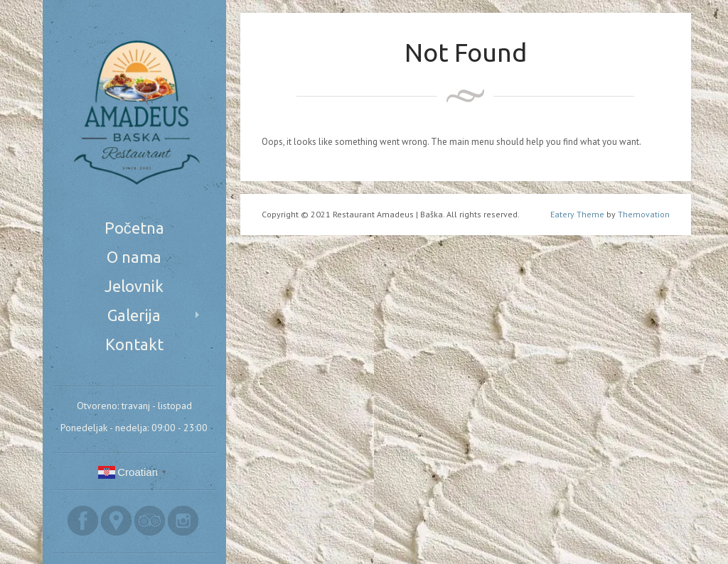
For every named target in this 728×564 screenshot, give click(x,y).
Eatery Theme (577, 214)
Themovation (644, 214)
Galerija (134, 315)
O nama (134, 257)
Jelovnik (134, 286)
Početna (134, 228)
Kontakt (134, 344)
